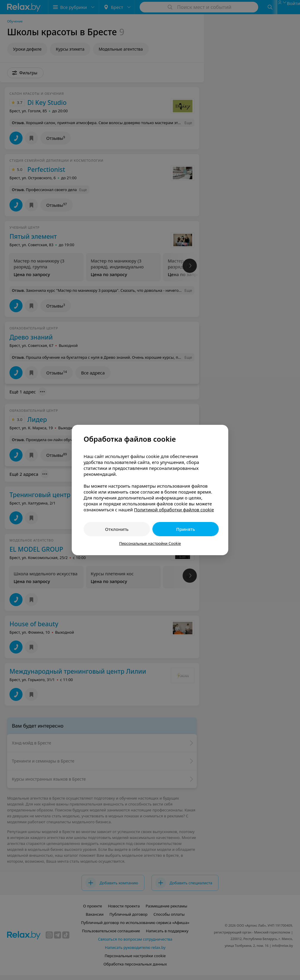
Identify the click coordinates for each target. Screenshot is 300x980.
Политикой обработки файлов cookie (174, 510)
